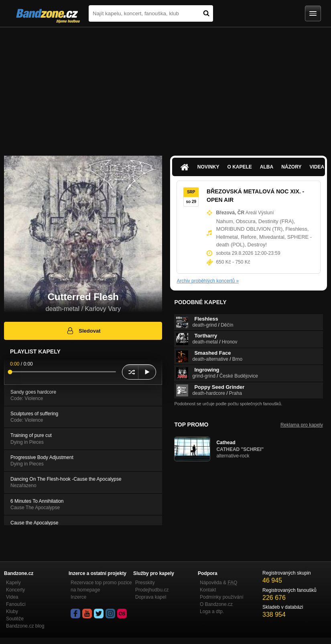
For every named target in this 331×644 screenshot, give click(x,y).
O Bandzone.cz (216, 604)
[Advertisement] (165, 87)
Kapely (13, 583)
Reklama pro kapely (302, 425)
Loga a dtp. (212, 611)
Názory (291, 167)
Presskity (145, 583)
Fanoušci (16, 604)
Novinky (208, 167)
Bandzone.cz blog (25, 626)
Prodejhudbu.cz (152, 590)
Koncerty (15, 590)
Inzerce (78, 597)
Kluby (12, 611)
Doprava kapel (151, 597)
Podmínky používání (222, 597)
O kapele (240, 167)
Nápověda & (218, 583)
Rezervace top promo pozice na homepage (101, 586)
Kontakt (208, 590)
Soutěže (15, 619)
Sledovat (83, 331)
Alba (267, 167)
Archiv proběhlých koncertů (208, 281)
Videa (12, 597)
